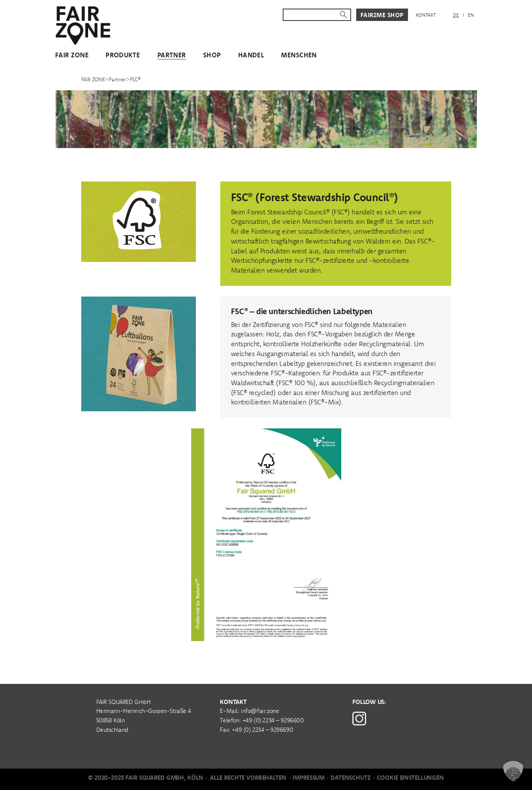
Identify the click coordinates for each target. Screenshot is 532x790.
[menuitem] (456, 15)
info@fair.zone (260, 711)
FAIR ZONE (72, 55)
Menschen (299, 55)
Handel (251, 55)
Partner (172, 55)
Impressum (309, 778)
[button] (513, 771)
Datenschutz (350, 778)
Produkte (123, 55)
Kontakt (426, 15)
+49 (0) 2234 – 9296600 (273, 720)
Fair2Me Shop (382, 15)
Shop (212, 55)
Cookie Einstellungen (410, 778)
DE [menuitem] (456, 15)
